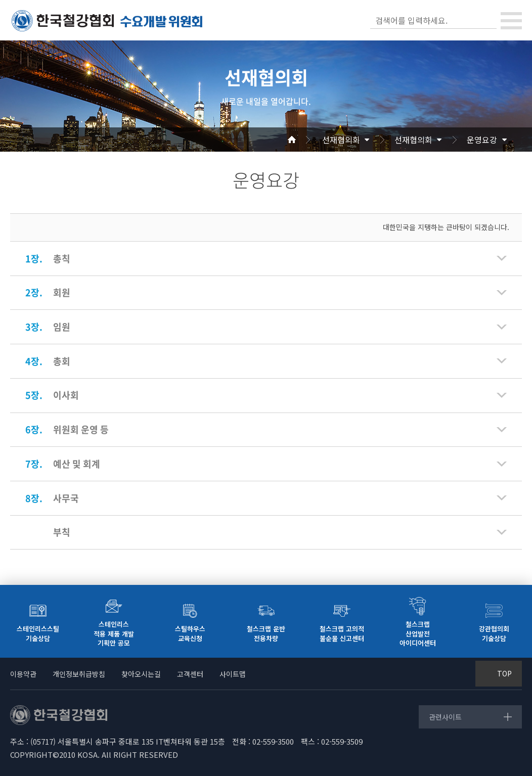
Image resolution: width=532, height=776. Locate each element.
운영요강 (482, 140)
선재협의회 (341, 140)
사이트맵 (233, 674)
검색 (488, 20)
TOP (504, 673)
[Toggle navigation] (511, 21)
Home (304, 140)
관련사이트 (445, 717)
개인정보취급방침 (79, 674)
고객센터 (190, 674)
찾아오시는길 (141, 674)
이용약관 (23, 674)
